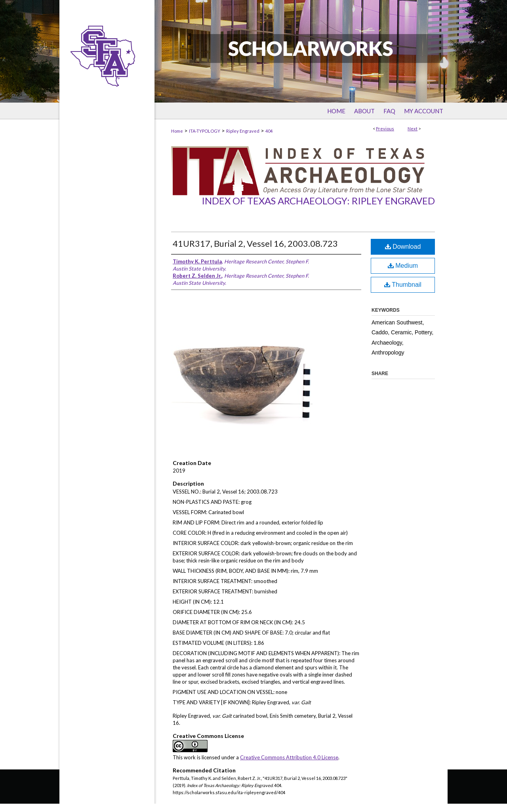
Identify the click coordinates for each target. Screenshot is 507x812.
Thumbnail (403, 285)
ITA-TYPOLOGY (205, 131)
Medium (403, 266)
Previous (385, 129)
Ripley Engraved (243, 131)
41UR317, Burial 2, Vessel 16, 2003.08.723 (255, 243)
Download (403, 247)
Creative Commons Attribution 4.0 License (289, 757)
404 (269, 131)
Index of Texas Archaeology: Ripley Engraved (318, 201)
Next (413, 129)
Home (177, 131)
